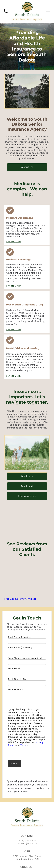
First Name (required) (20, 637)
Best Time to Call (18, 679)
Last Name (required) (20, 647)
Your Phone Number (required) (25, 658)
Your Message (16, 690)
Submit (14, 763)
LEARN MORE (14, 242)
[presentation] (25, 753)
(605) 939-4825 (27, 841)
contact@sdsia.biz (27, 843)
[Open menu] (48, 11)
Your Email (14, 668)
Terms (24, 745)
